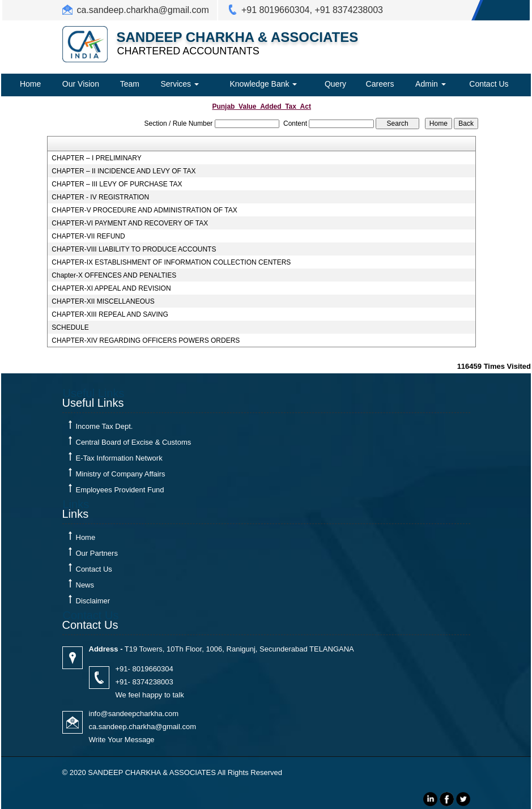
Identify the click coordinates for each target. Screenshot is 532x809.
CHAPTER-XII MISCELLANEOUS (103, 301)
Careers (380, 84)
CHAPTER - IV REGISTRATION (100, 197)
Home (30, 84)
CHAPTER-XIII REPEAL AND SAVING (110, 314)
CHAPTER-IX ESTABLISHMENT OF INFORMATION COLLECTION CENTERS (171, 262)
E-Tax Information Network (119, 458)
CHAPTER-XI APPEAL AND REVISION (111, 288)
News (85, 585)
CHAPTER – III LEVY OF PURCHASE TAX (117, 184)
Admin (431, 84)
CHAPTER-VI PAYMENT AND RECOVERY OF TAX (130, 223)
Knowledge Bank (263, 84)
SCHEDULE (70, 327)
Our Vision (81, 84)
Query (335, 84)
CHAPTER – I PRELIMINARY (96, 158)
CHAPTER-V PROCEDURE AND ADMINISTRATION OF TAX (144, 210)
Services (180, 84)
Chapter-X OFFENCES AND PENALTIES (114, 275)
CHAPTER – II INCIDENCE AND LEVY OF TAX (124, 171)
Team (130, 84)
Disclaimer (93, 601)
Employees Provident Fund (120, 490)
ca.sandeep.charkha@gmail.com (143, 10)
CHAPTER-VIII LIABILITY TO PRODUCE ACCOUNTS (134, 249)
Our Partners (97, 553)
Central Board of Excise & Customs (134, 442)
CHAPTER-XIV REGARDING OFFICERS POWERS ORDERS (146, 340)
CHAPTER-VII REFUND (88, 236)
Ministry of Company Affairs (121, 474)
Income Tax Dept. (105, 426)
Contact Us (489, 84)
